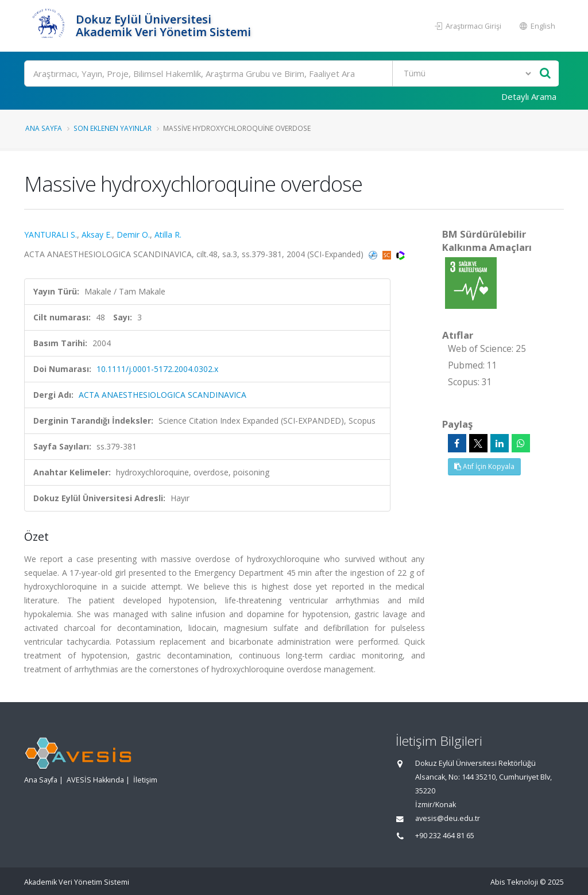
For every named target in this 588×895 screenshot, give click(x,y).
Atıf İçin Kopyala (484, 466)
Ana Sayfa (44, 128)
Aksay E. (97, 235)
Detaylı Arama (529, 96)
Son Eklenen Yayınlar (113, 128)
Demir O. (133, 235)
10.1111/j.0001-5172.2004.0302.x (157, 369)
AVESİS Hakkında (95, 780)
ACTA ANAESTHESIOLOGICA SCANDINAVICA (163, 395)
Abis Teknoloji (514, 882)
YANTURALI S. (51, 235)
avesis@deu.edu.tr (448, 818)
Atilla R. (168, 235)
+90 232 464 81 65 (445, 836)
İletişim (145, 780)
